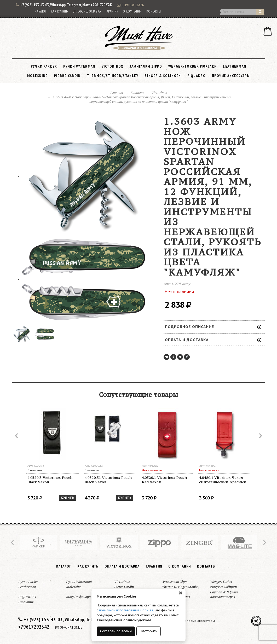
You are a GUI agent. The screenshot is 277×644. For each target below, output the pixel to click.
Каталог (41, 11)
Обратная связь (130, 5)
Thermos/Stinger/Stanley (113, 76)
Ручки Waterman (79, 66)
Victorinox (112, 66)
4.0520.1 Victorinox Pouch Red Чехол (164, 480)
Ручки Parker (44, 66)
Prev (17, 436)
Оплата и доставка (87, 11)
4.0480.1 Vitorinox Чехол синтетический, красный (223, 480)
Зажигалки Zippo (146, 66)
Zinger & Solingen (163, 76)
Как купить (59, 11)
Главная (117, 93)
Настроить (149, 631)
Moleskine (37, 76)
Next (260, 436)
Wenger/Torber (221, 582)
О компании (132, 11)
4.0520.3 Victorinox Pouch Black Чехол (50, 480)
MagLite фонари (78, 597)
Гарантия (112, 11)
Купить (67, 498)
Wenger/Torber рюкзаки (192, 66)
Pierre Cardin (67, 76)
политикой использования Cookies (126, 610)
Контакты (154, 11)
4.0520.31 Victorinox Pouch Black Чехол (108, 480)
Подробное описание (213, 327)
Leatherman (235, 66)
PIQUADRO (197, 76)
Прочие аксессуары (231, 76)
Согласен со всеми (116, 631)
